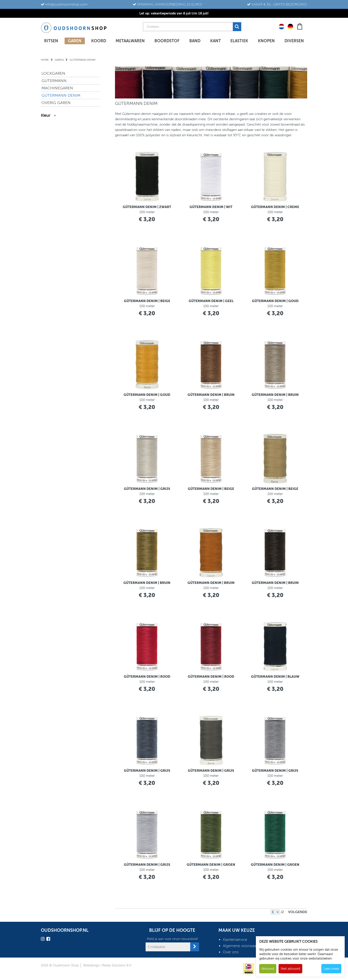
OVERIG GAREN (56, 103)
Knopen (266, 41)
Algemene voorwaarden (243, 946)
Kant (216, 41)
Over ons (231, 952)
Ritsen (51, 41)
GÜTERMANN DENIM (61, 95)
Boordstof (167, 41)
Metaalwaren (130, 41)
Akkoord (268, 969)
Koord (99, 41)
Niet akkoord (290, 969)
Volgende (298, 912)
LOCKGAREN (53, 73)
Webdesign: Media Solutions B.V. (107, 965)
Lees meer (331, 969)
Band (195, 41)
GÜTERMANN (54, 81)
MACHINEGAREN (57, 88)
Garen (75, 41)
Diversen (294, 41)
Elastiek (239, 41)
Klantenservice (235, 940)
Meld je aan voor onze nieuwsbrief (172, 939)
